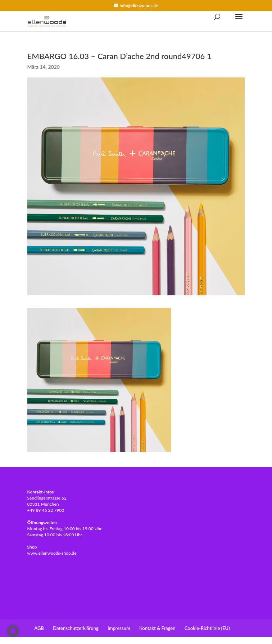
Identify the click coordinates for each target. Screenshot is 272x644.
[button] (13, 631)
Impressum (119, 628)
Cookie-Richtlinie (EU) (207, 628)
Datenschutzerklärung (76, 628)
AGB (39, 628)
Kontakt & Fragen (157, 628)
